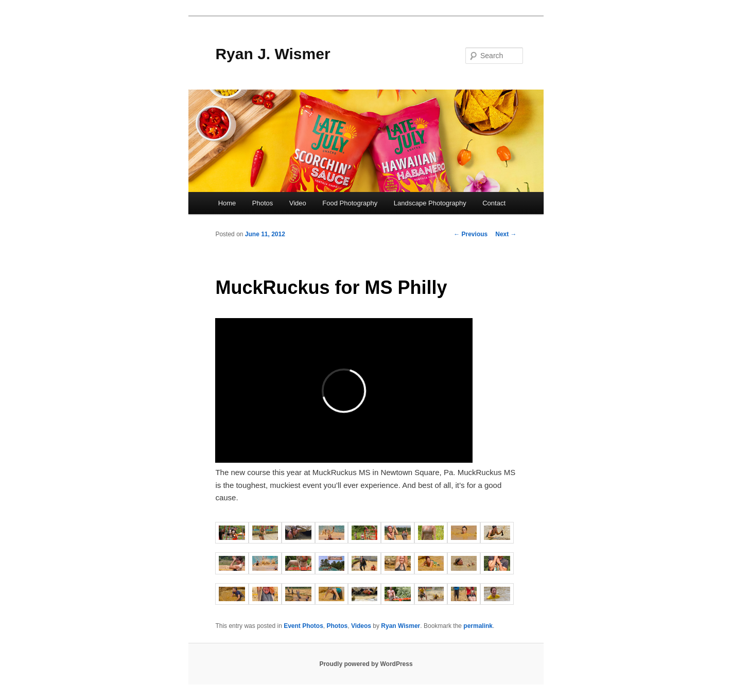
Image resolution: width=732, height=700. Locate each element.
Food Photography (350, 203)
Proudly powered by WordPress (366, 664)
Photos (263, 203)
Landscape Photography (430, 203)
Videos (361, 626)
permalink (478, 626)
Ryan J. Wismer (273, 54)
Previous (470, 234)
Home (227, 203)
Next (506, 234)
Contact (494, 203)
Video (298, 203)
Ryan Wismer (400, 626)
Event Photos (303, 626)
